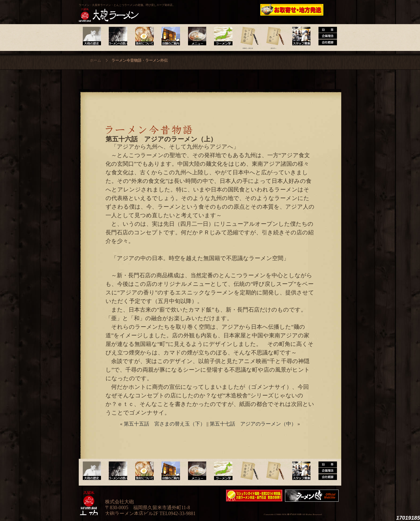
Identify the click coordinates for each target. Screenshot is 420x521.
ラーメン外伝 (274, 36)
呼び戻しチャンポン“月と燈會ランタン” (186, 10)
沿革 (326, 36)
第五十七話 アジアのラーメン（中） (253, 424)
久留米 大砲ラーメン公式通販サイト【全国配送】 (292, 10)
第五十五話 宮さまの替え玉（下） (164, 424)
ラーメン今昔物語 (248, 36)
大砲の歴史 (92, 36)
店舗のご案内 (170, 36)
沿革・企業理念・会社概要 (326, 471)
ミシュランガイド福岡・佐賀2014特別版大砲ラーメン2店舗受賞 (254, 496)
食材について (144, 36)
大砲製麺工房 (233, 10)
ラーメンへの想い (118, 36)
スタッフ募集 (300, 36)
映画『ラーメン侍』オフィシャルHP (313, 496)
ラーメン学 (222, 36)
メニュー (196, 36)
